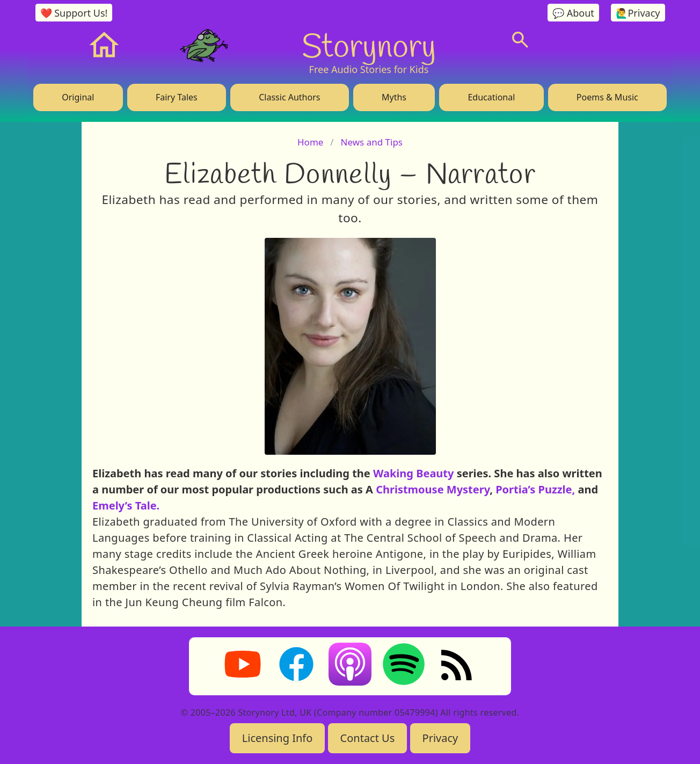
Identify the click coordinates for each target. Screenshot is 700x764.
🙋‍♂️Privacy (638, 13)
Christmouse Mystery (433, 489)
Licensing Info (278, 738)
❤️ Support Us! (74, 13)
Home (310, 142)
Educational (491, 97)
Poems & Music (607, 97)
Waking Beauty (413, 473)
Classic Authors (289, 97)
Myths (394, 97)
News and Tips (372, 142)
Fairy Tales (177, 97)
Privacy (440, 738)
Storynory (369, 45)
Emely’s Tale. (126, 505)
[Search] (520, 40)
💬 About (573, 13)
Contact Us (368, 738)
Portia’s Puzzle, (534, 489)
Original (78, 97)
